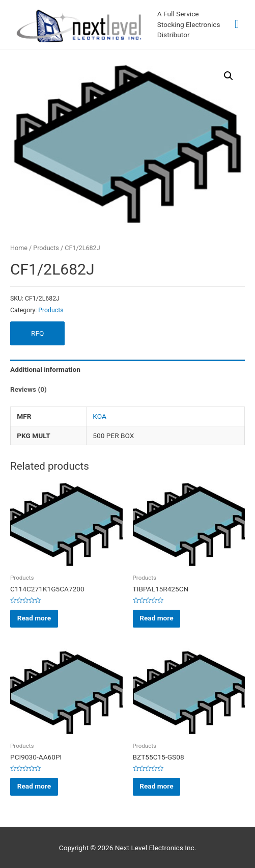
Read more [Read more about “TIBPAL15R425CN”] (156, 618)
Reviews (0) (29, 389)
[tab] (127, 370)
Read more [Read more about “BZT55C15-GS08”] (156, 786)
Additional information (45, 369)
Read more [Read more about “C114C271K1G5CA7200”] (34, 618)
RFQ (37, 333)
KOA (100, 416)
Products (46, 248)
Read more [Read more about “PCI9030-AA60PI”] (34, 786)
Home (19, 248)
